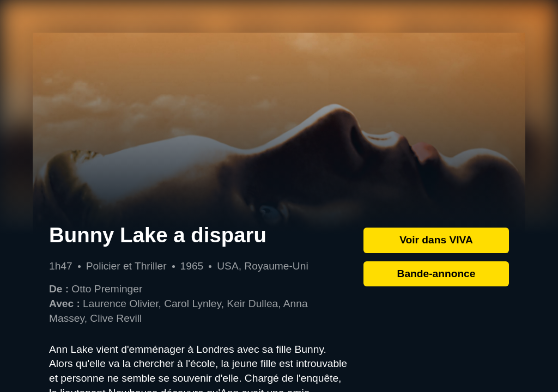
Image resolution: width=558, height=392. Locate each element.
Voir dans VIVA (436, 240)
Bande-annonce (436, 274)
